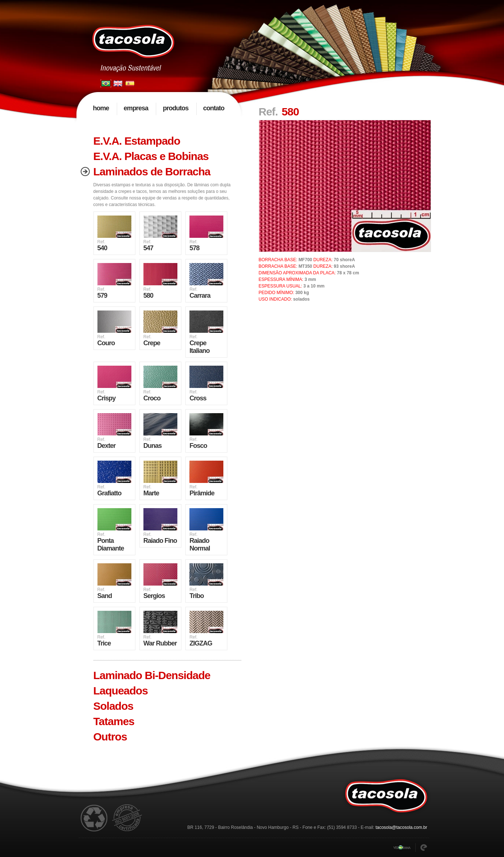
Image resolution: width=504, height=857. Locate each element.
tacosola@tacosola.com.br (401, 827)
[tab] (159, 141)
